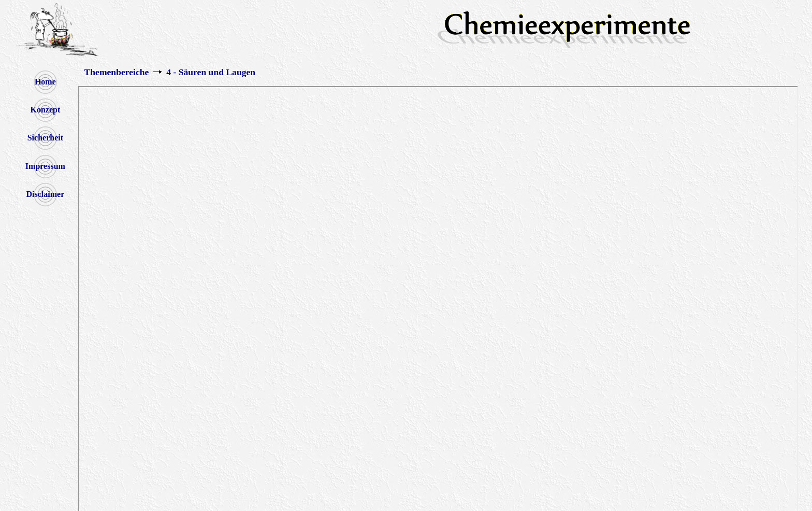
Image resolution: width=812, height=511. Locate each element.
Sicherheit (45, 138)
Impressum (45, 166)
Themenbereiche (117, 72)
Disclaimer (45, 194)
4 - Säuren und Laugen (211, 72)
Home (45, 82)
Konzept (45, 110)
